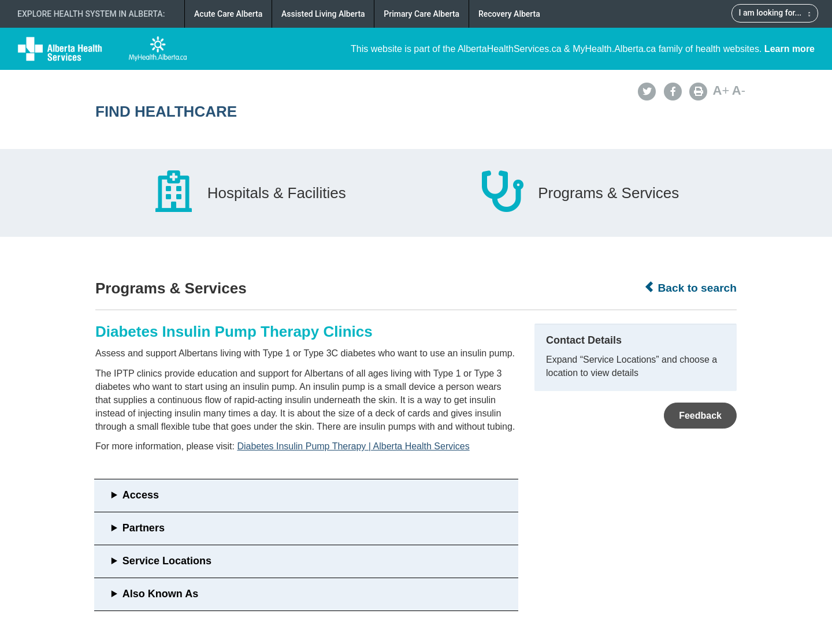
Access (141, 495)
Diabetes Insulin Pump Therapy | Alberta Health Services (353, 446)
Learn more (790, 49)
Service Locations (167, 561)
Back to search (690, 288)
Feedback (700, 416)
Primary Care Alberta (421, 14)
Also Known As (160, 594)
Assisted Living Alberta (323, 14)
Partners (144, 528)
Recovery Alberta (509, 14)
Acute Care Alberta (228, 14)
